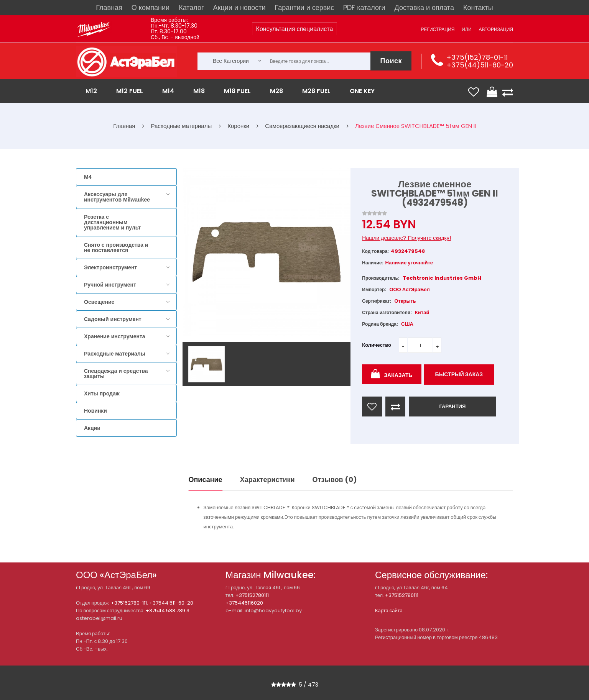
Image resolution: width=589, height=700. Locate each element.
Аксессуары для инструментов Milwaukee (117, 197)
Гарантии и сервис (305, 7)
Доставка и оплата (424, 7)
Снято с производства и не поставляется (116, 248)
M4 (88, 177)
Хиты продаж (102, 393)
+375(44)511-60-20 (480, 65)
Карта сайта (389, 611)
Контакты (478, 7)
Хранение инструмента (115, 336)
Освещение (99, 302)
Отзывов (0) (335, 480)
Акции (92, 428)
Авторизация (496, 29)
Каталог (191, 7)
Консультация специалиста (295, 29)
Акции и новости (239, 7)
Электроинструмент (110, 267)
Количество (377, 345)
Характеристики (267, 480)
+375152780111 (252, 595)
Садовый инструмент (113, 319)
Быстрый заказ (459, 374)
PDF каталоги (364, 7)
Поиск (391, 61)
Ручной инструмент (110, 285)
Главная (109, 7)
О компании (151, 7)
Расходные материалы (115, 354)
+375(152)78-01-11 (477, 57)
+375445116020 (244, 603)
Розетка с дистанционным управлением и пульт (112, 222)
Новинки (95, 411)
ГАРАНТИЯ (452, 406)
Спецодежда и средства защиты (116, 374)
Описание (206, 480)
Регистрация (438, 29)
